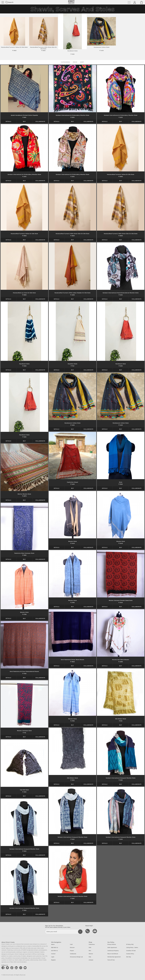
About (53, 944)
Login (53, 957)
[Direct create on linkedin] (17, 968)
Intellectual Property (113, 951)
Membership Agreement (114, 957)
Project (72, 951)
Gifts (90, 948)
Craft (71, 944)
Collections (92, 944)
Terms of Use (111, 960)
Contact (53, 954)
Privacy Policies (112, 944)
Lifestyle (91, 960)
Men (90, 951)
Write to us (95, 931)
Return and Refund (113, 954)
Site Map (129, 957)
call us (88, 931)
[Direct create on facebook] (3, 968)
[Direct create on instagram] (21, 968)
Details (8, 121)
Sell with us (55, 951)
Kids (90, 957)
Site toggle (3, 2)
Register (54, 960)
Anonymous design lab (76, 957)
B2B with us (55, 948)
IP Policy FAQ (130, 944)
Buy (24, 121)
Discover (72, 948)
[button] (143, 35)
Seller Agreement (112, 948)
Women (91, 954)
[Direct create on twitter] (8, 968)
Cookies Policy (130, 954)
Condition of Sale (131, 951)
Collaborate (40, 121)
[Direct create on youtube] (25, 968)
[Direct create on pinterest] (12, 968)
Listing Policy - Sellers (132, 948)
